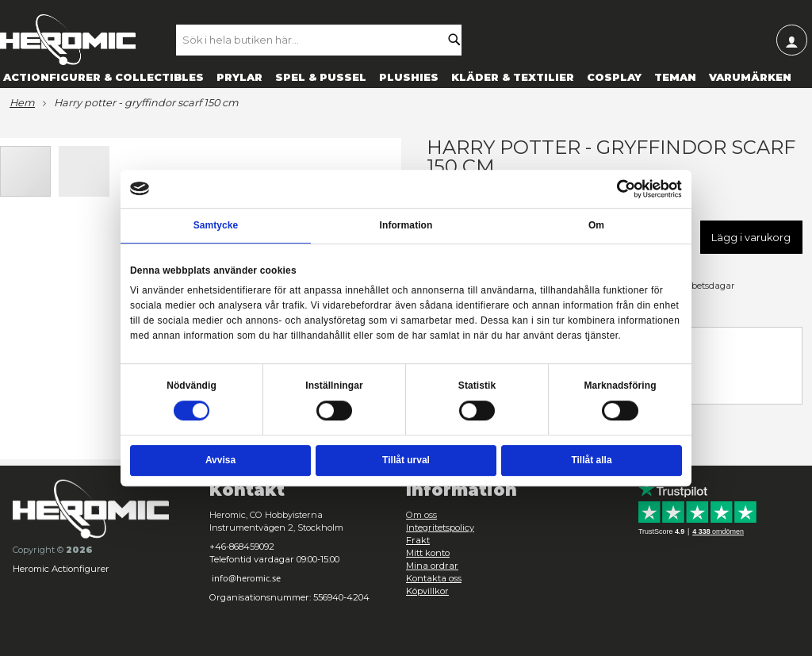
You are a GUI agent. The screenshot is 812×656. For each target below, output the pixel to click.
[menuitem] (103, 77)
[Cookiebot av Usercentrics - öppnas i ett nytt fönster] (626, 189)
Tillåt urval (406, 461)
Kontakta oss (434, 578)
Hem (22, 103)
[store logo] (68, 40)
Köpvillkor (427, 591)
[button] (84, 171)
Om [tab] (596, 225)
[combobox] (326, 40)
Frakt (418, 540)
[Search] (458, 40)
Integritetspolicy (440, 527)
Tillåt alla (591, 461)
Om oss (421, 515)
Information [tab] (406, 225)
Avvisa (220, 461)
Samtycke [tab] (216, 225)
